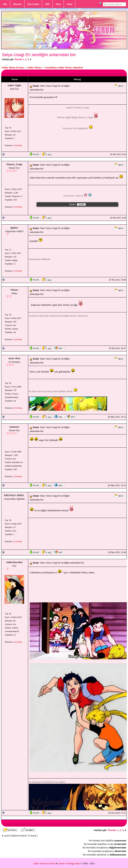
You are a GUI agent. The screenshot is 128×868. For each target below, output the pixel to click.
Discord (17, 4)
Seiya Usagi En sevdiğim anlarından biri (39, 55)
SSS (47, 4)
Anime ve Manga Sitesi (69, 863)
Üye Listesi (33, 4)
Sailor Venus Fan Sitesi (44, 863)
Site (5, 4)
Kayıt (70, 4)
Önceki (18, 59)
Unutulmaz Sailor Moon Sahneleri (64, 67)
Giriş (58, 4)
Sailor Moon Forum (13, 67)
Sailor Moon (34, 67)
